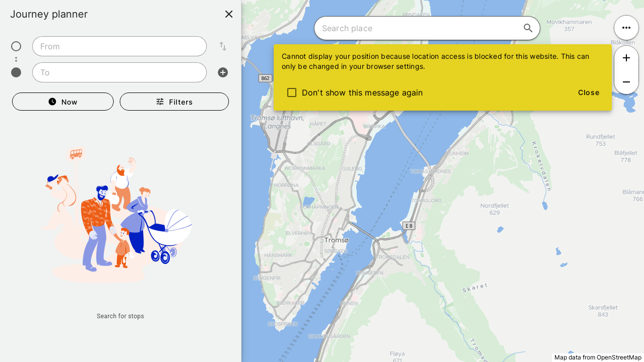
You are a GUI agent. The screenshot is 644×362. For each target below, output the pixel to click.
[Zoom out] (626, 82)
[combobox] (119, 46)
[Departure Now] (63, 102)
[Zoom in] (626, 58)
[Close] (229, 14)
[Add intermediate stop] (223, 72)
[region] (322, 181)
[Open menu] (626, 28)
